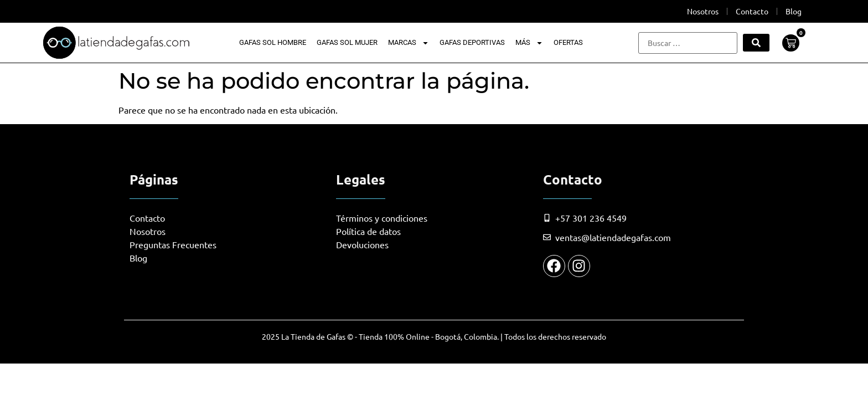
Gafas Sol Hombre (273, 42)
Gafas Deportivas (472, 42)
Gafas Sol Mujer (347, 42)
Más (529, 43)
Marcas (409, 43)
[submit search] (756, 43)
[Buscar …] (688, 43)
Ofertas (568, 42)
